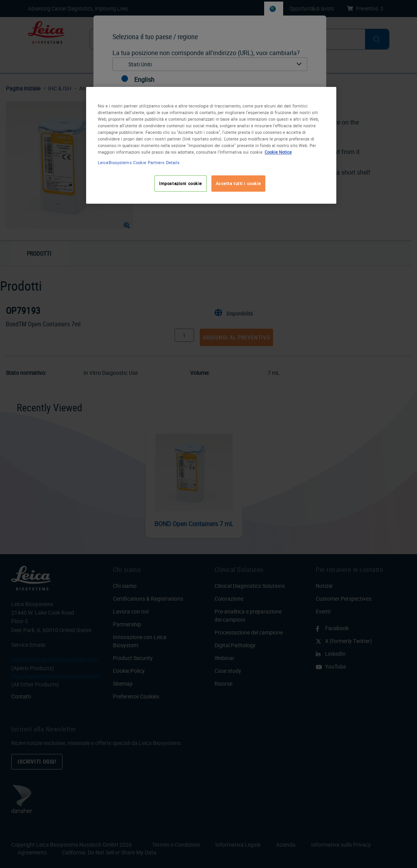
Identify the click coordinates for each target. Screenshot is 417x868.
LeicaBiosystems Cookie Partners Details (139, 162)
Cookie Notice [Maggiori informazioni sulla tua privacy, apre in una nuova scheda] (278, 152)
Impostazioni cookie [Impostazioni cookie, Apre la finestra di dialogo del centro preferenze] (181, 183)
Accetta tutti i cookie (239, 183)
